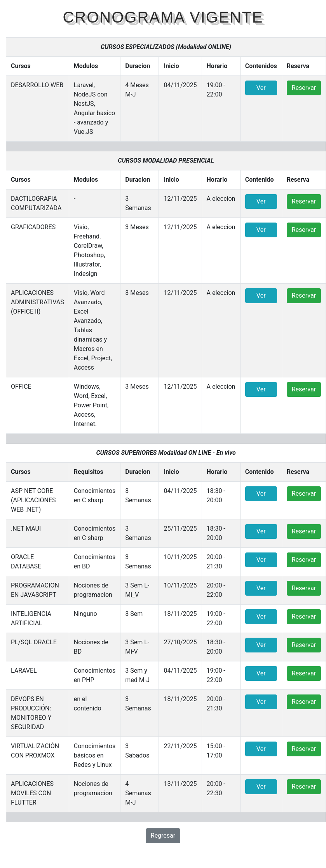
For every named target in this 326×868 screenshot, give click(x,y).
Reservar (304, 88)
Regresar (163, 836)
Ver (261, 88)
